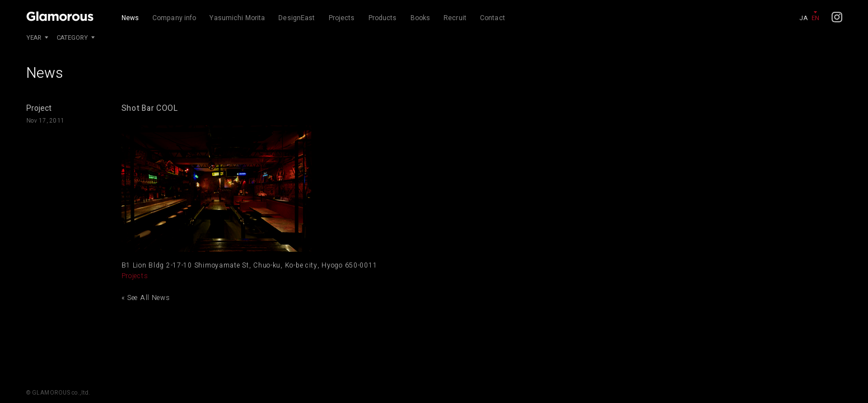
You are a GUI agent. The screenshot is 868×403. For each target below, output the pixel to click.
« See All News (146, 298)
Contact (493, 18)
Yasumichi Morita (237, 18)
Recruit (455, 18)
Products (383, 18)
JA (803, 18)
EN (816, 18)
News (130, 18)
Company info (174, 18)
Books (421, 18)
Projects (342, 18)
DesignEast (297, 18)
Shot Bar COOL (150, 108)
